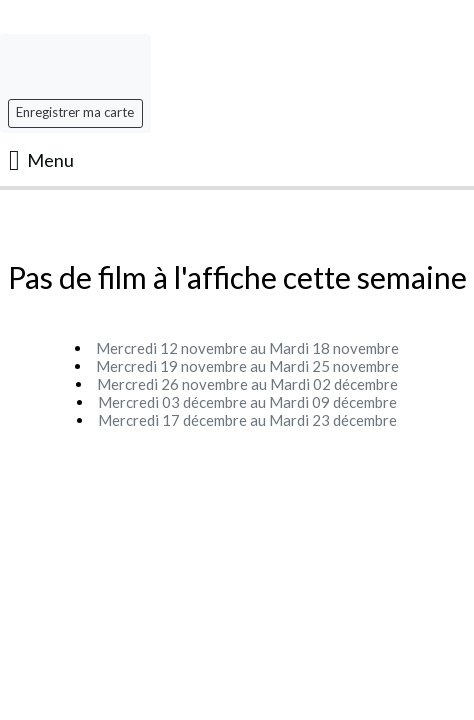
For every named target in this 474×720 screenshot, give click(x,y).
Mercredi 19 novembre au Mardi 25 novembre (247, 366)
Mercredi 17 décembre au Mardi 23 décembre (247, 420)
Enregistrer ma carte (75, 112)
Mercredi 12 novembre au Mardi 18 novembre (247, 348)
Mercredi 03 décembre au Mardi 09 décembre (247, 402)
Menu (41, 160)
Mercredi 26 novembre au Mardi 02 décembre (247, 384)
